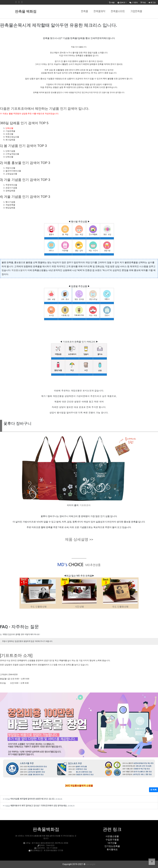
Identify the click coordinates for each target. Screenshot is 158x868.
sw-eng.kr (91, 864)
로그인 (152, 2)
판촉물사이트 (118, 11)
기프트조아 (85, 505)
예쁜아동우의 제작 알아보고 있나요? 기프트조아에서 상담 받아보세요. (39, 805)
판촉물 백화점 (26, 11)
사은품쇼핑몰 (112, 836)
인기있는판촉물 (112, 846)
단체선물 (9, 128)
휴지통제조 (112, 849)
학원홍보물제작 (19, 270)
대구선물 (112, 843)
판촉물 (85, 11)
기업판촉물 (136, 11)
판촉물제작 (99, 11)
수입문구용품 (112, 840)
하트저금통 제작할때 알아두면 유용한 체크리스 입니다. (33, 799)
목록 (154, 790)
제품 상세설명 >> (79, 539)
